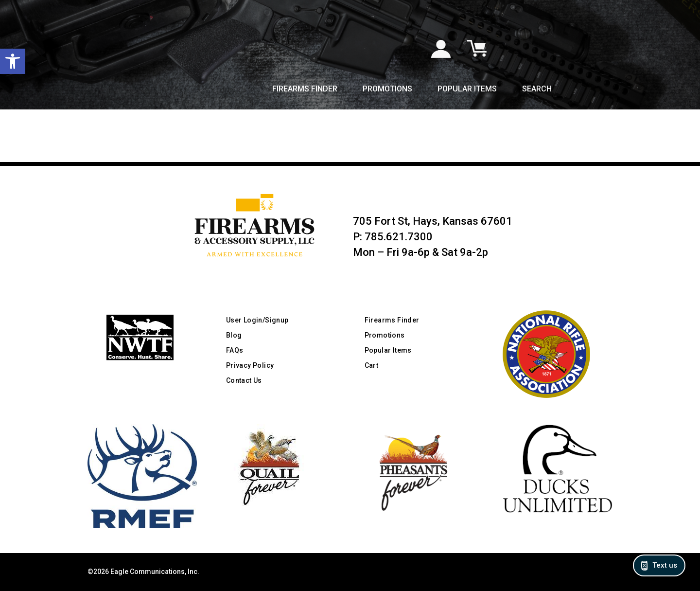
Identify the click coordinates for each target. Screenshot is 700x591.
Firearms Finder (305, 90)
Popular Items (467, 90)
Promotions (387, 90)
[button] (13, 61)
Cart (372, 365)
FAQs (235, 350)
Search (537, 90)
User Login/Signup (257, 320)
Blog (234, 335)
